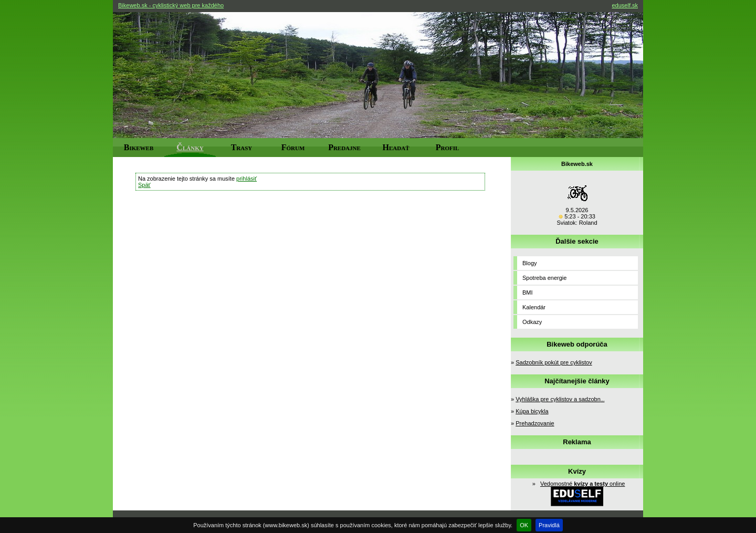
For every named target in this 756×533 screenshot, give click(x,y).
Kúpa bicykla (532, 411)
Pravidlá (549, 525)
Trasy (242, 147)
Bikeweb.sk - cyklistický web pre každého (171, 5)
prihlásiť (246, 179)
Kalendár (534, 307)
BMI (528, 292)
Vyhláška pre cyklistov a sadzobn (560, 399)
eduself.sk (625, 5)
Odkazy (532, 322)
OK (524, 525)
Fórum (293, 147)
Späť (144, 185)
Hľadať (396, 147)
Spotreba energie (544, 278)
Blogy (530, 263)
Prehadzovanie (535, 423)
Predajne (344, 147)
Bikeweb (139, 147)
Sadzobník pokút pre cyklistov (554, 362)
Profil (448, 147)
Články (190, 147)
